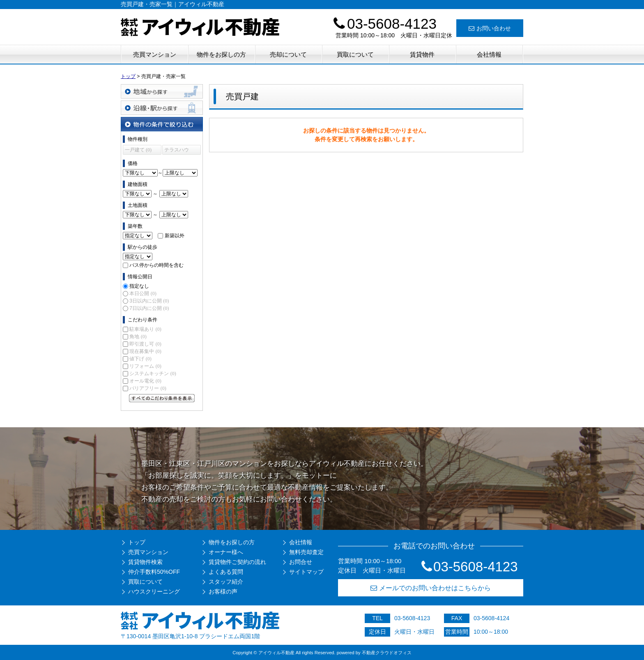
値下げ (140, 359)
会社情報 (489, 54)
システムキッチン (153, 374)
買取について (355, 54)
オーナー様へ (226, 552)
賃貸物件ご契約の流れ (237, 562)
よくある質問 (226, 572)
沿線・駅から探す (162, 108)
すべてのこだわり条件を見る (162, 398)
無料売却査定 (306, 552)
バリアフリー (148, 388)
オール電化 (145, 381)
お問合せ (301, 562)
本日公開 (143, 293)
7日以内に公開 (149, 308)
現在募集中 (145, 351)
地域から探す (162, 91)
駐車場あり (145, 329)
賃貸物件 (422, 54)
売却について (288, 54)
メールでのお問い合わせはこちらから (431, 588)
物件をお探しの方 (221, 54)
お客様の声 (223, 591)
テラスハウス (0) (177, 151)
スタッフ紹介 (226, 582)
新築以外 (175, 236)
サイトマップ (306, 572)
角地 (138, 337)
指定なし (139, 286)
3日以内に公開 (149, 301)
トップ (137, 542)
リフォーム (145, 366)
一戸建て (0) (138, 150)
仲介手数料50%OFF (154, 572)
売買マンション (155, 54)
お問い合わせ (490, 28)
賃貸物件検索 (145, 562)
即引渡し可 (145, 344)
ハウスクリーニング (154, 591)
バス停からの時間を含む (156, 265)
